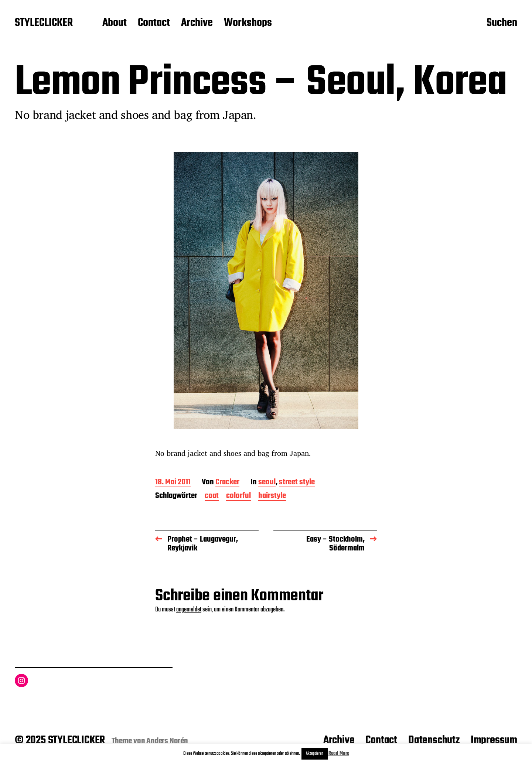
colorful (238, 496)
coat (212, 496)
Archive (197, 23)
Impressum (494, 740)
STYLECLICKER (44, 23)
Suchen (502, 23)
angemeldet (189, 610)
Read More (339, 753)
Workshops (248, 23)
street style (297, 483)
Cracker (227, 483)
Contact (154, 23)
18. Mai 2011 (173, 483)
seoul (267, 483)
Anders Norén (167, 741)
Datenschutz (434, 740)
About (115, 23)
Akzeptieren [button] (315, 754)
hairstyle (272, 496)
